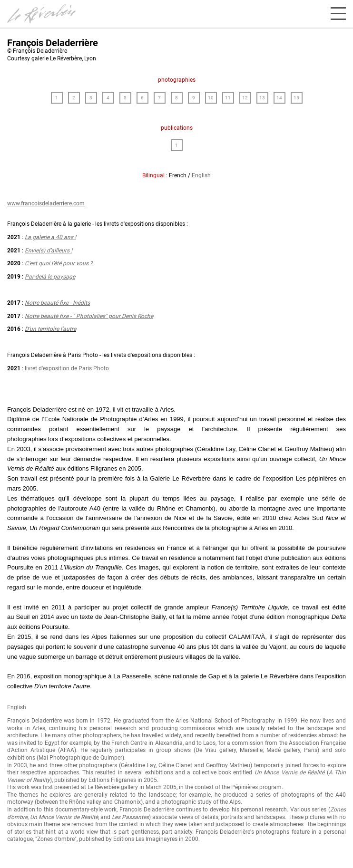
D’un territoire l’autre (50, 329)
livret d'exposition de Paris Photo (67, 368)
